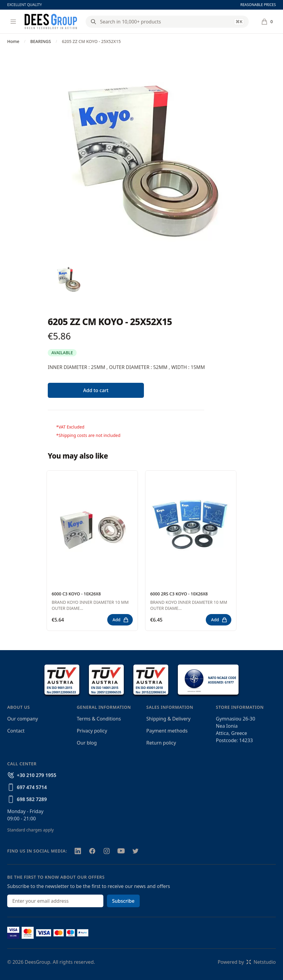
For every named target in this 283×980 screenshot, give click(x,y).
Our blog (87, 743)
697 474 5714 (32, 787)
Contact (16, 731)
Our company (23, 719)
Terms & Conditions (99, 719)
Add (121, 620)
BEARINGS (41, 41)
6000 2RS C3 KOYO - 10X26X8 (179, 594)
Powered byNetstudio (247, 962)
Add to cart (96, 390)
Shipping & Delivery (168, 719)
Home (13, 41)
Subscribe (123, 901)
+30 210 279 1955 (37, 775)
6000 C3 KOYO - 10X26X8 (76, 594)
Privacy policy (92, 731)
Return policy (161, 743)
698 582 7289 (32, 799)
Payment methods (167, 731)
